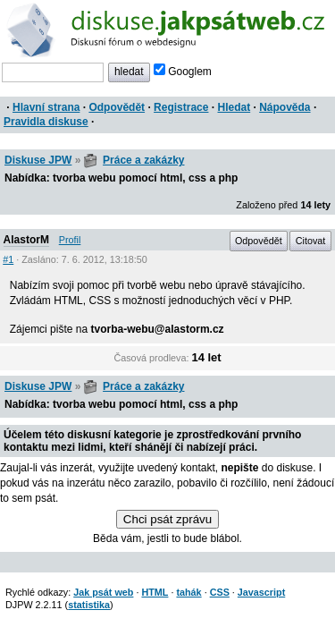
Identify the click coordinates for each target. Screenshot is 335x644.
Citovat (311, 241)
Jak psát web (103, 592)
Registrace (181, 107)
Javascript (261, 592)
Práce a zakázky (143, 160)
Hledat (234, 107)
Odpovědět (117, 107)
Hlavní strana (46, 107)
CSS (220, 592)
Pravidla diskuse (46, 122)
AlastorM (26, 240)
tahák (188, 592)
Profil (70, 240)
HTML (155, 592)
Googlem (183, 72)
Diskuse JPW (38, 160)
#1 (8, 259)
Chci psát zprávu (167, 519)
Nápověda (285, 107)
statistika (89, 605)
